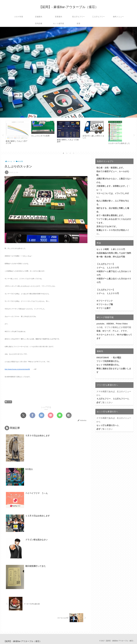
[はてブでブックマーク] (42, 415)
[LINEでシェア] (60, 415)
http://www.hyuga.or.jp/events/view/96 (17, 369)
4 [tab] (74, 153)
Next (134, 135)
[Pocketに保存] (51, 415)
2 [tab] (67, 153)
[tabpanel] (17, 135)
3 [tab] (70, 153)
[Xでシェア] (23, 415)
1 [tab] (63, 153)
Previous (3, 135)
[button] (69, 415)
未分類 (8, 402)
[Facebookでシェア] (32, 415)
